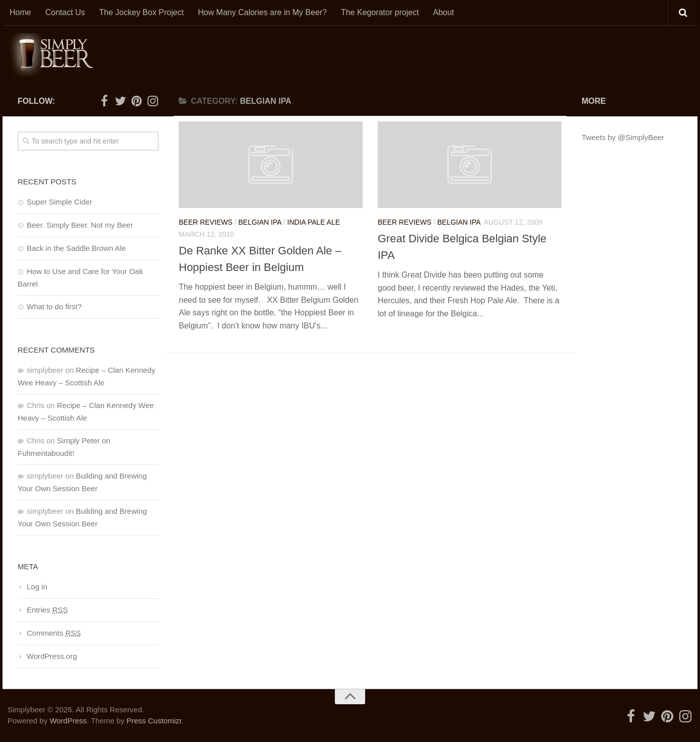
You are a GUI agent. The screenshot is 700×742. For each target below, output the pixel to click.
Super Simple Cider (59, 202)
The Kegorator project (380, 12)
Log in (37, 587)
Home (20, 12)
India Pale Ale (313, 222)
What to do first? (54, 307)
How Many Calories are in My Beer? (262, 12)
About (444, 12)
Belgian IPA (260, 222)
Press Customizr (154, 721)
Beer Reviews (206, 222)
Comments (54, 633)
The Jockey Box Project (142, 12)
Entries (47, 610)
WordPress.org (52, 656)
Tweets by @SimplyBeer (623, 137)
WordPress (68, 721)
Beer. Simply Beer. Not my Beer (80, 225)
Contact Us (65, 12)
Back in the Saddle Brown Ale (76, 248)
